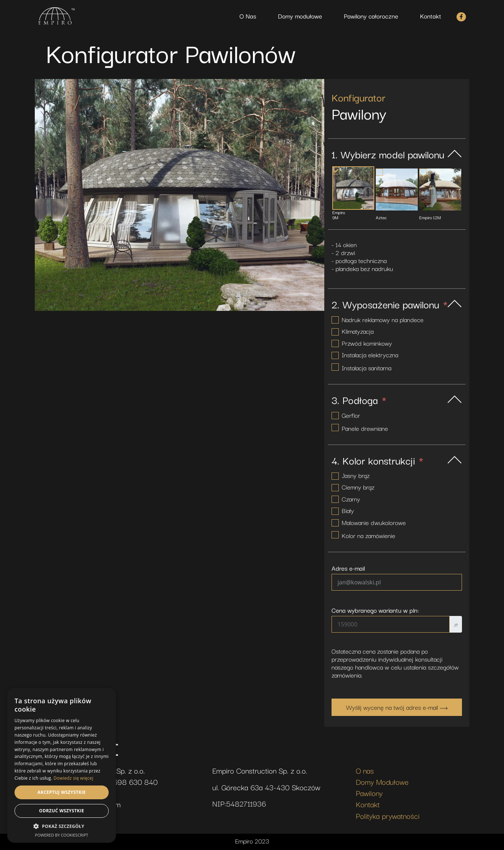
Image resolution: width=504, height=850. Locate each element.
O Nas (248, 16)
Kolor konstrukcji (379, 460)
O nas (365, 770)
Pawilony (369, 793)
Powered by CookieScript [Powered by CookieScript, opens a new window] (62, 835)
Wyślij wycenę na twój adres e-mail (397, 707)
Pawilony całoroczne (371, 16)
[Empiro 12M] (440, 189)
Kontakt (431, 16)
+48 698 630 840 (128, 782)
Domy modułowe (300, 16)
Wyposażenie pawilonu (391, 304)
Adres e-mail (348, 568)
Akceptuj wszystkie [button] (61, 792)
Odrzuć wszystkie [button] (62, 811)
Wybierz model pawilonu (392, 154)
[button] (62, 826)
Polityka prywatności (388, 816)
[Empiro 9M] (353, 188)
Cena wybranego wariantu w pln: (375, 610)
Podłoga (360, 400)
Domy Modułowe (382, 782)
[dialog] (62, 765)
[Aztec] (397, 189)
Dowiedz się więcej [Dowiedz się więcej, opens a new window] (74, 778)
